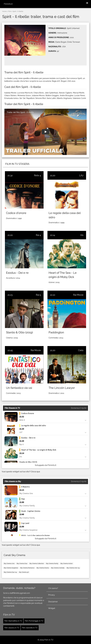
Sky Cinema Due (22, 564)
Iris (82, 235)
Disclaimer (53, 602)
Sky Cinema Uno (9, 564)
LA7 (81, 175)
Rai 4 (38, 235)
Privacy (52, 595)
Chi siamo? (53, 588)
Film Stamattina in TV (13, 621)
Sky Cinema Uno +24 (73, 568)
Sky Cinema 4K (24, 572)
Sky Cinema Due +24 (10, 572)
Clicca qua (35, 472)
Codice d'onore (16, 213)
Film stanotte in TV (30, 628)
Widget (52, 608)
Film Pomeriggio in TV (34, 621)
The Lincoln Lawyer (62, 388)
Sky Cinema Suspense (11, 568)
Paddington (56, 332)
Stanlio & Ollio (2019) (19, 332)
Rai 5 (38, 295)
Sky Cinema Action (66, 564)
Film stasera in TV (12, 628)
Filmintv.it (8, 4)
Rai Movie (78, 295)
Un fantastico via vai (19, 388)
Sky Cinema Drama (43, 568)
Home (4, 11)
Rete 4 (37, 175)
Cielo (81, 350)
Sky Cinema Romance (27, 568)
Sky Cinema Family (52, 564)
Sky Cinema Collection (37, 564)
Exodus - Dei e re (17, 273)
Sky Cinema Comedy (58, 568)
